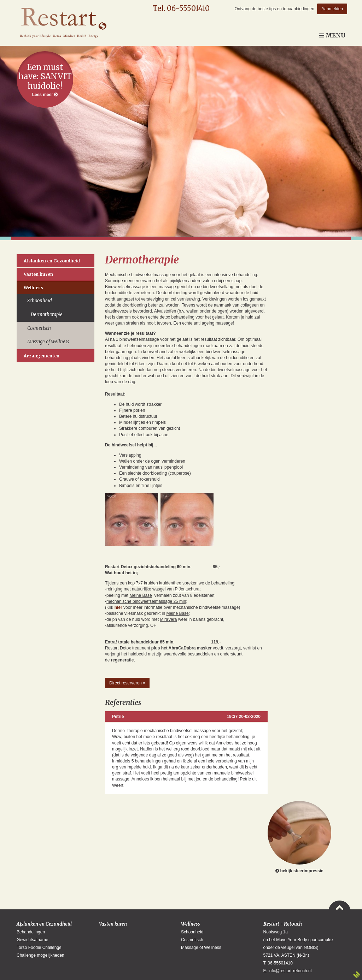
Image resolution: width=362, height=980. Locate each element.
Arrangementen (42, 356)
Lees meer (45, 80)
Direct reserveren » (127, 683)
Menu (332, 35)
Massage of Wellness (48, 342)
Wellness (33, 288)
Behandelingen (31, 932)
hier (118, 607)
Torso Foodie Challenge (39, 948)
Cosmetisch (39, 328)
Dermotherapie (47, 314)
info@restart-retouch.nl (290, 971)
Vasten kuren (38, 274)
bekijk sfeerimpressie (299, 837)
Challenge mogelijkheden (40, 955)
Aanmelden (332, 9)
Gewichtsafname (32, 940)
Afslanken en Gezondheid (52, 261)
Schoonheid (40, 301)
